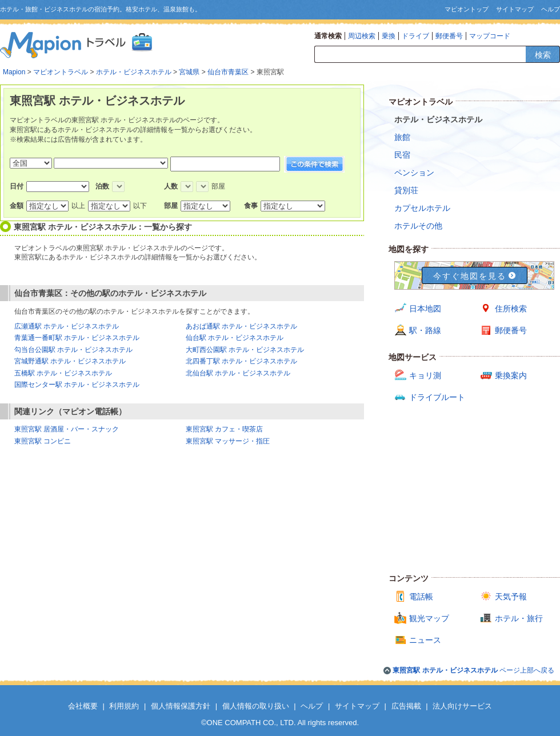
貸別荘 (406, 190)
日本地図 (425, 309)
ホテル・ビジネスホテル (134, 72)
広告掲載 (406, 706)
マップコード (490, 36)
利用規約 (124, 706)
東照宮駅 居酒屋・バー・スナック (67, 429)
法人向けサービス (462, 706)
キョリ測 (425, 375)
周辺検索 (362, 36)
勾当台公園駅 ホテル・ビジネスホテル (73, 350)
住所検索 (511, 309)
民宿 (402, 155)
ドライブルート (437, 397)
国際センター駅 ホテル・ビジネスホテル (77, 385)
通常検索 (328, 36)
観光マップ (429, 618)
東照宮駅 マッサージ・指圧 (228, 441)
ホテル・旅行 (519, 618)
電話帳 (421, 597)
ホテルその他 (418, 226)
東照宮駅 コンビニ (43, 441)
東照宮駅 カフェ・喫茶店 (224, 429)
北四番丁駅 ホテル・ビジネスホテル (241, 361)
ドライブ (415, 36)
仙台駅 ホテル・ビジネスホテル (235, 338)
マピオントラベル (61, 72)
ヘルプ (551, 9)
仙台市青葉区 (228, 72)
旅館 (402, 137)
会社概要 (83, 706)
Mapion (14, 72)
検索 (543, 55)
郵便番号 (449, 36)
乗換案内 (511, 375)
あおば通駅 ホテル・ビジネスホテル (241, 326)
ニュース (425, 640)
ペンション (414, 173)
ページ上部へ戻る (473, 670)
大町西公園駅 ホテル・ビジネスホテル (245, 350)
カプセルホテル (422, 208)
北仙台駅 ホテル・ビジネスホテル (238, 373)
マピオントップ (467, 9)
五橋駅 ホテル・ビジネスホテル (63, 373)
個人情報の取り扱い (256, 706)
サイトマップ (515, 9)
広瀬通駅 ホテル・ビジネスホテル (67, 326)
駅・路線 (425, 330)
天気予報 (511, 597)
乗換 (389, 36)
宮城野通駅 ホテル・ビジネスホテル (70, 361)
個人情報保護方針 (181, 706)
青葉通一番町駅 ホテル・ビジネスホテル (77, 338)
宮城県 (189, 72)
